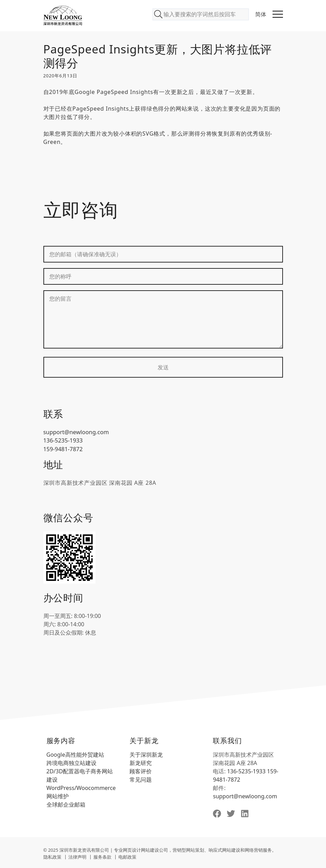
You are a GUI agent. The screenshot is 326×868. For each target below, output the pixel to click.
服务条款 (102, 856)
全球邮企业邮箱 (66, 804)
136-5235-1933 (63, 440)
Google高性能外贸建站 (75, 754)
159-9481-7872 (63, 449)
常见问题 (141, 779)
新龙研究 (141, 762)
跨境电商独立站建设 (72, 762)
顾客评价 (141, 771)
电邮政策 (127, 856)
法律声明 (77, 856)
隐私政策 (52, 856)
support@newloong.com (76, 432)
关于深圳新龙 (146, 754)
